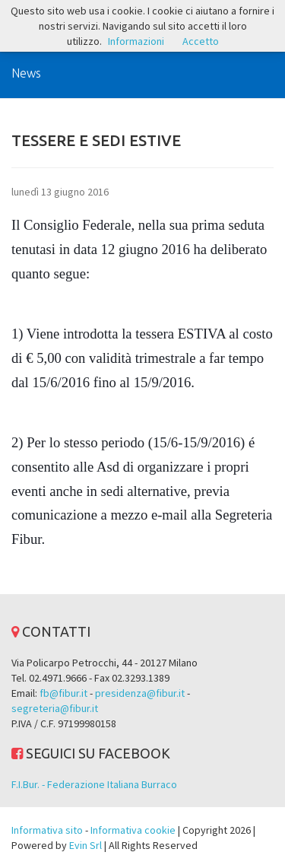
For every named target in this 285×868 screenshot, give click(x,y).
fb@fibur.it (63, 693)
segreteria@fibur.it (55, 708)
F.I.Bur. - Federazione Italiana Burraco (94, 784)
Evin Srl (85, 845)
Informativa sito (47, 830)
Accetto (201, 41)
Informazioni (136, 41)
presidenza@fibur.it (140, 693)
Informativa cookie (133, 830)
